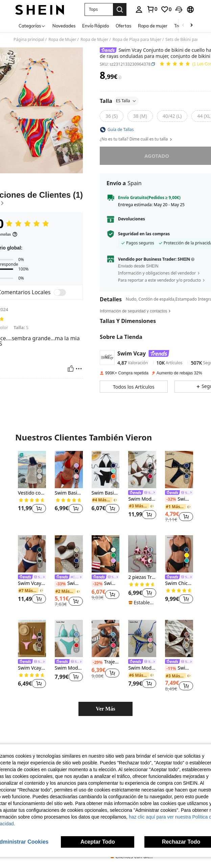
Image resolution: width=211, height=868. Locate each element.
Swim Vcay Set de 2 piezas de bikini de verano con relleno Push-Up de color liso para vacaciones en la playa (32, 583)
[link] (152, 9)
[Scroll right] (191, 26)
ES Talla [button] (126, 101)
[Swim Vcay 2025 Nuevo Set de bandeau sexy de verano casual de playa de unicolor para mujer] (179, 470)
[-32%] (171, 499)
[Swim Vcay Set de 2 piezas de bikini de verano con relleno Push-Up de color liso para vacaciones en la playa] (32, 554)
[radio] (112, 116)
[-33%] (60, 584)
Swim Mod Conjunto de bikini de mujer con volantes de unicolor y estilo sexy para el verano (106, 584)
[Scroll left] (183, 26)
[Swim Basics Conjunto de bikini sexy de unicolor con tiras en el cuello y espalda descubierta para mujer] (69, 470)
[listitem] (32, 486)
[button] (99, 9)
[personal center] (139, 9)
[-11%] (171, 669)
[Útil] (71, 369)
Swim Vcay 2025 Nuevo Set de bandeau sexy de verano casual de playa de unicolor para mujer (179, 499)
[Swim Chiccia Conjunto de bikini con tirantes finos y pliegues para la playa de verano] (179, 554)
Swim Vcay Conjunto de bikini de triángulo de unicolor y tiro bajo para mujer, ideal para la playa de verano (32, 668)
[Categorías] (32, 26)
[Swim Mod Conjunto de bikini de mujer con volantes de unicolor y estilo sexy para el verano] (106, 554)
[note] (142, 603)
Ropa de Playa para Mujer (137, 40)
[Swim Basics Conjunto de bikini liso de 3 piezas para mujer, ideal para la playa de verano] (106, 470)
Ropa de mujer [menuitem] (153, 26)
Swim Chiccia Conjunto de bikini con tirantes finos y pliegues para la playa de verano (179, 583)
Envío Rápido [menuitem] (96, 26)
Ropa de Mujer (62, 40)
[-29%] (97, 663)
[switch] (60, 292)
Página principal (29, 40)
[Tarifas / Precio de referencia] (120, 77)
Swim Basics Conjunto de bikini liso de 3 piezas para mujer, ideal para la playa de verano (106, 493)
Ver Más (105, 709)
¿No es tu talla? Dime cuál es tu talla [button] (136, 139)
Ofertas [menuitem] (123, 26)
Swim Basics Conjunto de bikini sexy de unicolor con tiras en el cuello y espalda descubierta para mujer (69, 493)
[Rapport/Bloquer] (79, 369)
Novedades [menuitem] (64, 26)
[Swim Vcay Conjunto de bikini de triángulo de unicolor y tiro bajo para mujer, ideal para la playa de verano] (32, 638)
